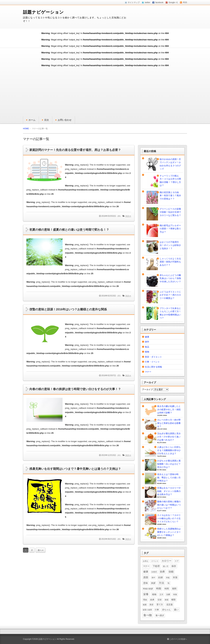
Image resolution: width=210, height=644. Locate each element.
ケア (177, 561)
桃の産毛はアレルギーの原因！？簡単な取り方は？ (170, 229)
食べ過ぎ (160, 615)
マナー (128, 216)
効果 (162, 572)
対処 (168, 578)
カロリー (167, 561)
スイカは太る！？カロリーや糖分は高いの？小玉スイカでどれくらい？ (169, 518)
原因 (146, 577)
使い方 (166, 566)
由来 (152, 600)
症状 (160, 600)
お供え (146, 561)
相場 (167, 600)
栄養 (146, 594)
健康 (147, 337)
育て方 (160, 605)
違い (176, 610)
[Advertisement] (105, 92)
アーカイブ (147, 390)
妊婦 (160, 577)
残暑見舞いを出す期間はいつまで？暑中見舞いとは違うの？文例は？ (75, 469)
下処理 (156, 566)
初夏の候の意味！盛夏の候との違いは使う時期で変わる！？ (69, 230)
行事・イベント (152, 362)
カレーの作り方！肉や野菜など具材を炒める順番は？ (169, 423)
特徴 (175, 594)
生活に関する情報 (153, 367)
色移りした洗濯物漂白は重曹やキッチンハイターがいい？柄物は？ (169, 532)
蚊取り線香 (147, 610)
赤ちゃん (166, 610)
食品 (147, 347)
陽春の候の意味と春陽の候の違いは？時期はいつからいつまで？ (169, 505)
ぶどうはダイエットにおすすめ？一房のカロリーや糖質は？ (170, 295)
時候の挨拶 (148, 589)
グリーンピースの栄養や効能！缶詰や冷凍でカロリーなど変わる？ (170, 212)
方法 (161, 583)
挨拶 (153, 583)
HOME (26, 129)
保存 (174, 566)
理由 (145, 600)
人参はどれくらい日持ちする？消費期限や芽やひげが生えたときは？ (169, 450)
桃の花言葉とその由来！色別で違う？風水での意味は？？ (170, 196)
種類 (173, 600)
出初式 (154, 572)
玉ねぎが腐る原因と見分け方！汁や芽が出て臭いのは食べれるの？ (169, 437)
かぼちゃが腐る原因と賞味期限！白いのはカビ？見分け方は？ (169, 464)
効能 (171, 572)
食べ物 (148, 615)
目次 (47, 120)
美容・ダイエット (153, 357)
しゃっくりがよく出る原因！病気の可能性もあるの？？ (170, 262)
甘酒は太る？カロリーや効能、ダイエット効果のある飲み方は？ (169, 491)
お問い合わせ (65, 120)
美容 (151, 605)
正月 (161, 594)
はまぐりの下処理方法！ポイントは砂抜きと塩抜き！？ (170, 245)
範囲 (145, 605)
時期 (159, 588)
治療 (168, 594)
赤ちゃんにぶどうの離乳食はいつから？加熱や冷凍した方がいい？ (170, 278)
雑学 (147, 342)
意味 (146, 583)
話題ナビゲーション (43, 12)
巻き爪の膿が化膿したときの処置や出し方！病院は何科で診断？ (169, 409)
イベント (155, 561)
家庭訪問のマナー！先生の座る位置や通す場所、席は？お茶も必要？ (75, 150)
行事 (157, 610)
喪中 (153, 578)
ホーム (32, 120)
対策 (175, 577)
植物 (147, 352)
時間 (167, 589)
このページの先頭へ (177, 639)
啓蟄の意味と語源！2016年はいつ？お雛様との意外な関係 (68, 309)
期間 (174, 589)
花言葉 (170, 605)
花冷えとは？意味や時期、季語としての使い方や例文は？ (169, 478)
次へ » (41, 550)
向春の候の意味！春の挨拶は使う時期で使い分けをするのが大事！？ (75, 389)
